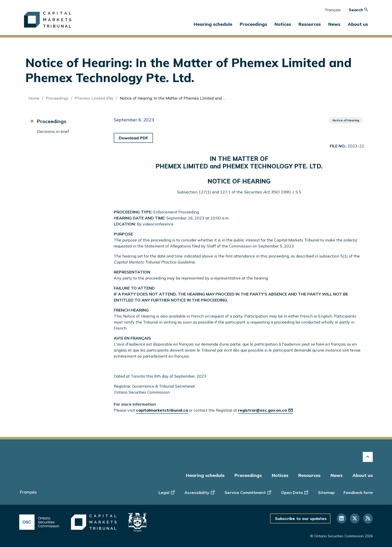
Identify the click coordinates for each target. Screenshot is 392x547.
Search (358, 10)
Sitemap (326, 492)
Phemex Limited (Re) (94, 98)
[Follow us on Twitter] (355, 518)
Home (34, 98)
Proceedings (57, 98)
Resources (309, 475)
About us (363, 475)
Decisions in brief (53, 131)
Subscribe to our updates (301, 518)
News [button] (334, 24)
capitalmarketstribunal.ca (162, 410)
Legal (167, 492)
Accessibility (200, 492)
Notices (283, 24)
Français (333, 10)
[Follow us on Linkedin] (341, 518)
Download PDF (133, 138)
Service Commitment (248, 492)
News (336, 475)
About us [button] (358, 24)
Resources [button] (310, 24)
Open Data (295, 492)
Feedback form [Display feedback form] (358, 492)
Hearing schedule (213, 24)
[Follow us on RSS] (368, 518)
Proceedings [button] (253, 24)
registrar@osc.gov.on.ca (266, 410)
